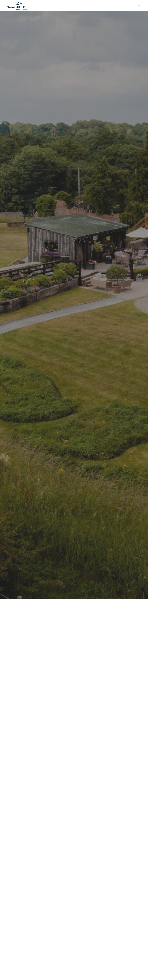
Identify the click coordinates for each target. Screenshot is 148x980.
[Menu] (138, 6)
